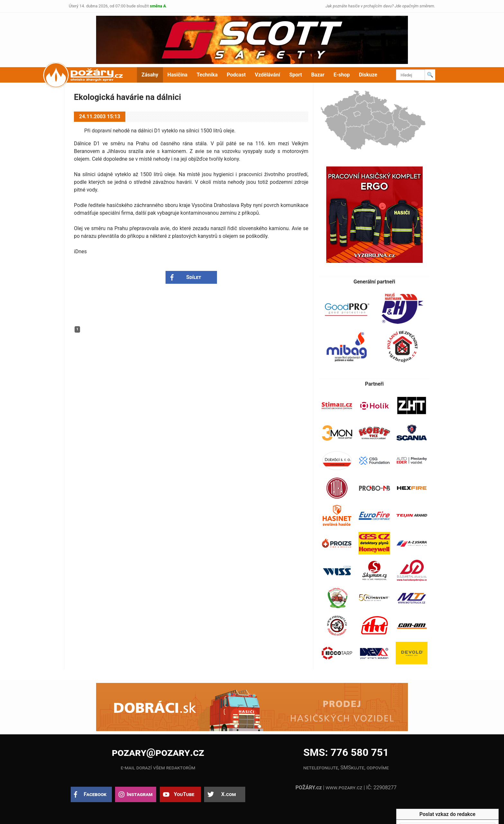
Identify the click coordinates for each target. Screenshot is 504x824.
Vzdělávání (268, 75)
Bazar (318, 75)
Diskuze (368, 75)
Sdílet (194, 277)
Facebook (95, 794)
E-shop (342, 75)
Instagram (139, 794)
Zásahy (150, 75)
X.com (228, 794)
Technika (207, 75)
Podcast (236, 75)
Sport (296, 75)
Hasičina (177, 75)
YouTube (184, 794)
